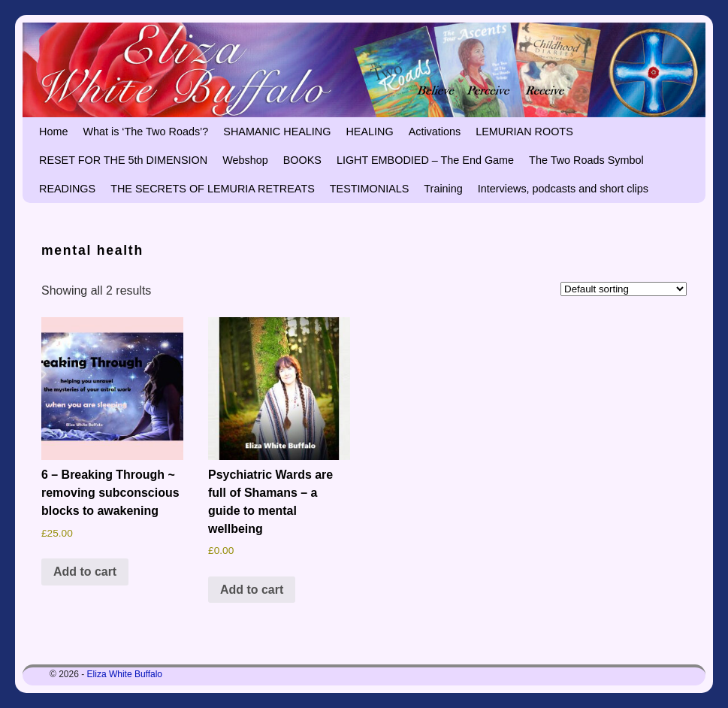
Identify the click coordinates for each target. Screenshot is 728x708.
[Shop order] (624, 289)
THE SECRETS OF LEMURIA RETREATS (213, 189)
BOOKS (302, 160)
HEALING (369, 132)
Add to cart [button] (85, 572)
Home (53, 132)
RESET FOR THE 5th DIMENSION (123, 160)
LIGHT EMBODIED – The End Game (425, 160)
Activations (435, 132)
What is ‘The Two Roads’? (145, 132)
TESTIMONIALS (370, 189)
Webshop (245, 160)
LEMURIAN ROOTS (524, 132)
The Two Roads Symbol (586, 160)
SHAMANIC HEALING (277, 132)
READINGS (67, 189)
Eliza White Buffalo (125, 674)
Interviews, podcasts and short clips (563, 189)
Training (443, 189)
